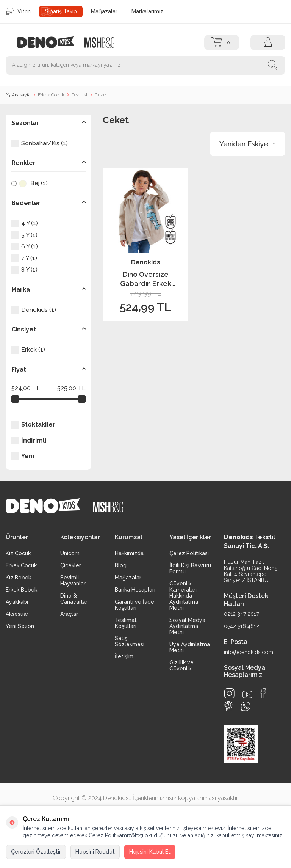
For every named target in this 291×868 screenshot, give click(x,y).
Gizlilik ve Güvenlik (181, 666)
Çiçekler (71, 565)
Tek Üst (80, 95)
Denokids (146, 262)
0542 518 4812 (242, 626)
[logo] (50, 42)
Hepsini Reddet (95, 852)
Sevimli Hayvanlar (73, 581)
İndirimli (29, 441)
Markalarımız (147, 11)
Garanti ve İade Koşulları (135, 605)
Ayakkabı (17, 602)
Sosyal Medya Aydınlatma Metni (187, 626)
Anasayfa (18, 95)
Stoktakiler (33, 425)
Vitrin (18, 12)
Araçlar (69, 614)
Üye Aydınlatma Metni (190, 647)
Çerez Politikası (189, 553)
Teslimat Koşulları (126, 623)
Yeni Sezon (20, 626)
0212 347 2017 (241, 614)
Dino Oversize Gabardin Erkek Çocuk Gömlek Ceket (146, 279)
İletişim (124, 656)
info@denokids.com (249, 652)
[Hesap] (268, 42)
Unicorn (70, 553)
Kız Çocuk (18, 553)
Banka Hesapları (135, 590)
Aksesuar (17, 614)
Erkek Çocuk (51, 95)
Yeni (23, 456)
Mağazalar (104, 11)
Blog (121, 565)
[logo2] (99, 42)
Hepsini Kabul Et (150, 852)
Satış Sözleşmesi (130, 641)
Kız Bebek (18, 578)
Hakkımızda (129, 553)
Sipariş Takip (61, 11)
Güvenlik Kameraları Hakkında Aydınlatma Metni (184, 596)
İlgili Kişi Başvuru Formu (190, 568)
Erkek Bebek (21, 590)
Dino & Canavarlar (74, 599)
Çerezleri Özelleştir (36, 852)
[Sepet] (222, 42)
